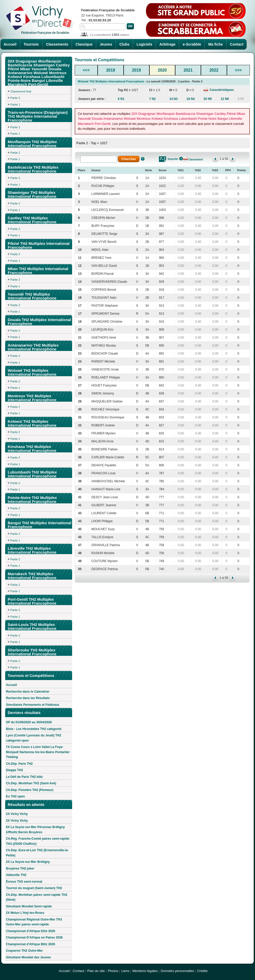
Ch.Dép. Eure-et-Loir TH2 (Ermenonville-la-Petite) (37, 853)
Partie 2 (15, 98)
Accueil (10, 44)
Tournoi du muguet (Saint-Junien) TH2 (34, 888)
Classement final (21, 91)
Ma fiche (216, 44)
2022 (214, 70)
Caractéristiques (221, 90)
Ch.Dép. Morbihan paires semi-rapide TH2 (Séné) (37, 897)
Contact (237, 44)
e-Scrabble (192, 44)
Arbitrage (167, 44)
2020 (162, 70)
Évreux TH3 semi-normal (24, 882)
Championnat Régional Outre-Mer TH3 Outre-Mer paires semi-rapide (34, 922)
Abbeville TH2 (16, 875)
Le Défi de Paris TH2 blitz (24, 777)
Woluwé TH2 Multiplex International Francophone (111, 81)
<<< (86, 70)
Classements (57, 44)
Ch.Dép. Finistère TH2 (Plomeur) (30, 790)
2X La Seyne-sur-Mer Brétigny (28, 862)
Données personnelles (177, 971)
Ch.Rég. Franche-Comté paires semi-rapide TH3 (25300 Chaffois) (38, 841)
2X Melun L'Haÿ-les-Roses (25, 913)
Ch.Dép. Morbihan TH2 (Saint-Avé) (31, 783)
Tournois (31, 44)
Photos (113, 971)
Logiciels (144, 44)
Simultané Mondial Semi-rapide (29, 906)
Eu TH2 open (15, 796)
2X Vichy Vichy (17, 814)
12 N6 (225, 99)
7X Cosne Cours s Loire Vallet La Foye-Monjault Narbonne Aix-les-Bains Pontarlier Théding (38, 752)
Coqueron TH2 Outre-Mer (24, 951)
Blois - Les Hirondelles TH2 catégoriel (34, 729)
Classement (195, 160)
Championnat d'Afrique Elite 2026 (31, 931)
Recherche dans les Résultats (28, 698)
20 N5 (208, 99)
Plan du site (96, 971)
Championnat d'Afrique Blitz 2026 (31, 944)
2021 (188, 70)
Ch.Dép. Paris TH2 (19, 764)
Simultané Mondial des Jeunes (28, 957)
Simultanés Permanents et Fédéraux (33, 705)
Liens (125, 971)
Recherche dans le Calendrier (28, 692)
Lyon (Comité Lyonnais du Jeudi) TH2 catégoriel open (33, 738)
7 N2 (152, 99)
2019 (136, 70)
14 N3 (173, 99)
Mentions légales (145, 971)
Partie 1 (15, 105)
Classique (84, 44)
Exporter (173, 159)
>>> (238, 70)
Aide (143, 159)
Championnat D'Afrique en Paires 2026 (34, 938)
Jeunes (106, 44)
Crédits (202, 971)
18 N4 (191, 99)
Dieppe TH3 (14, 770)
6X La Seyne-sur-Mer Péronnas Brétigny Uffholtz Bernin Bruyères (35, 830)
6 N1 (121, 99)
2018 (111, 70)
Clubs (124, 44)
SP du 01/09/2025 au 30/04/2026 (29, 722)
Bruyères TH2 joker (20, 869)
